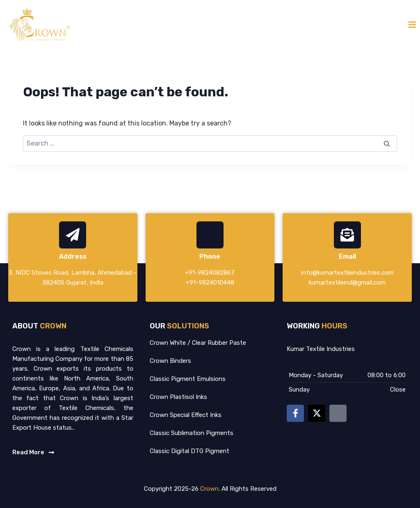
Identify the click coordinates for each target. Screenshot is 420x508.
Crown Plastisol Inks (178, 397)
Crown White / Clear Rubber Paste (198, 343)
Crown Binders (170, 361)
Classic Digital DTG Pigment (189, 451)
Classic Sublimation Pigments (192, 433)
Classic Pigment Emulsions (188, 379)
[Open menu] (412, 24)
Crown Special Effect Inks (186, 415)
